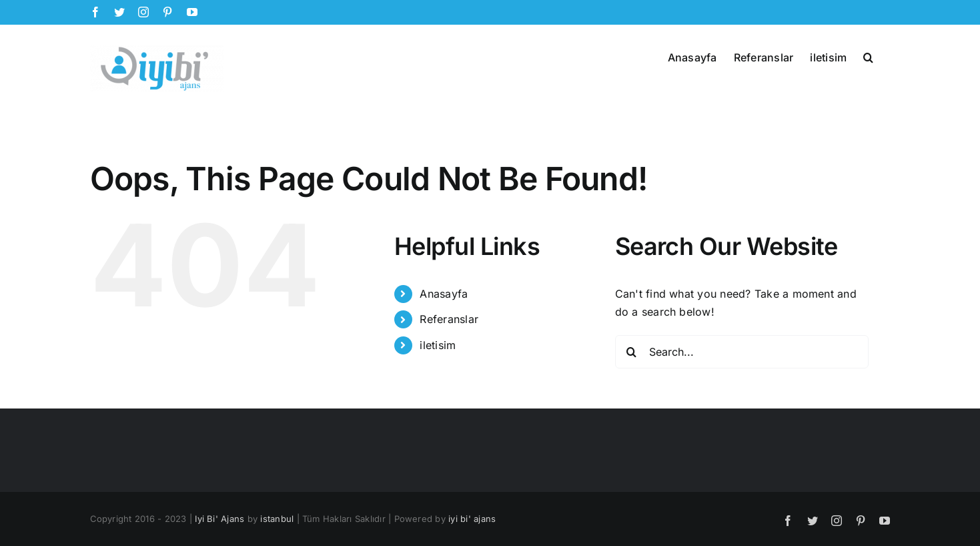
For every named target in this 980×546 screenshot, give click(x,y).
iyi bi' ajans (472, 519)
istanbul (277, 519)
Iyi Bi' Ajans (219, 519)
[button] (868, 56)
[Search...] (742, 352)
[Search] (632, 352)
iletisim (438, 345)
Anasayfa (444, 294)
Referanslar (449, 319)
